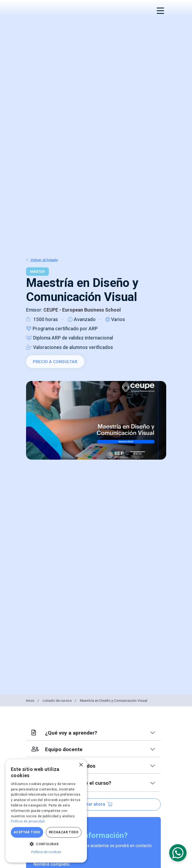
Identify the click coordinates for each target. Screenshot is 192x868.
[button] (46, 844)
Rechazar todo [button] (64, 832)
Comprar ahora (93, 804)
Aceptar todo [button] (27, 832)
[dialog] (46, 811)
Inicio (33, 700)
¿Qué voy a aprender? (64, 733)
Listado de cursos (60, 700)
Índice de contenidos (63, 766)
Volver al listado (42, 260)
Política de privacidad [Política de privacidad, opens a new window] (28, 821)
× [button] (81, 765)
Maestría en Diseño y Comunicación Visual (114, 700)
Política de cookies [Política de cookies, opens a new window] (46, 852)
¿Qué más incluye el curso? (71, 783)
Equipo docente (57, 749)
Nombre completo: (52, 864)
